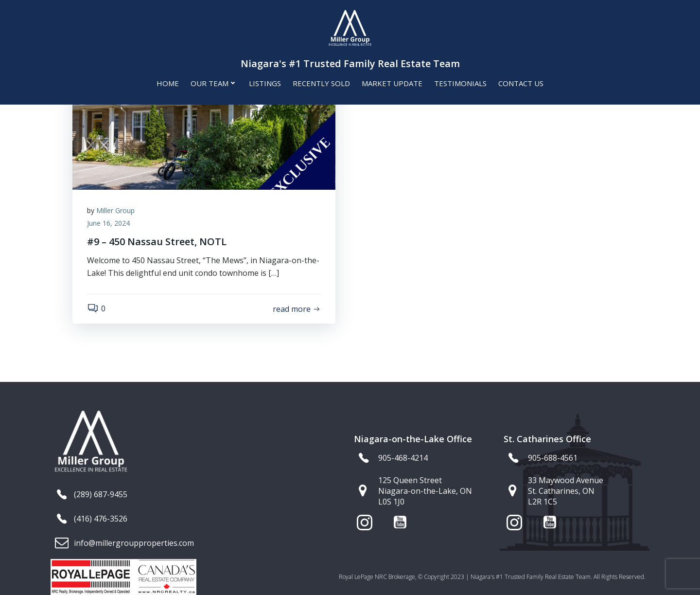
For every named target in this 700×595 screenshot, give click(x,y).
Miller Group (115, 210)
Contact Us (521, 83)
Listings (265, 83)
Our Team (214, 83)
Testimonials (460, 83)
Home (168, 83)
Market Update (392, 83)
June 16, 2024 (108, 223)
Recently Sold (321, 83)
